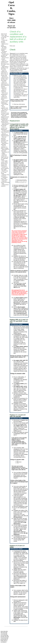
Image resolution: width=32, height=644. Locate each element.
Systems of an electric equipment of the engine (5, 168)
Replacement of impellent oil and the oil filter (5, 68)
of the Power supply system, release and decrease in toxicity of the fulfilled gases (20, 331)
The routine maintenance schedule (4, 49)
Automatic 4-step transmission (5, 175)
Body (3, 183)
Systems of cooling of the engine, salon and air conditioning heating (5, 157)
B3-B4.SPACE (4, 639)
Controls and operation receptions (4, 41)
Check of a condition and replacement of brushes (4, 97)
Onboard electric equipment (5, 185)
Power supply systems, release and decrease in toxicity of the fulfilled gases (4, 163)
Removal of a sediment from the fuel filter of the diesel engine (5, 78)
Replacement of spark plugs (5, 144)
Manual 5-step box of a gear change (4, 172)
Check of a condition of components (4, 90)
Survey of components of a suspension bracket (5, 134)
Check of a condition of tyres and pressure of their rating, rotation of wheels (5, 63)
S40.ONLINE (4, 633)
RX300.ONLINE (5, 637)
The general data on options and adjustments (5, 55)
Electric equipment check (5, 107)
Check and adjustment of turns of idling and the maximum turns (5, 117)
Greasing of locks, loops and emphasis (5, 131)
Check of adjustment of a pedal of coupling (5, 147)
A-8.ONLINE (4, 634)
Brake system (5, 180)
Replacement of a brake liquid (5, 150)
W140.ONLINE (4, 638)
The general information (4, 52)
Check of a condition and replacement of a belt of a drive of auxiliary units (4, 73)
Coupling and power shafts (4, 178)
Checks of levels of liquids (5, 58)
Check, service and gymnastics (4, 94)
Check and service (6, 123)
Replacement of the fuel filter (5, 125)
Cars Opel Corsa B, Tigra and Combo (5, 38)
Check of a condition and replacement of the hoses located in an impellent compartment (5, 85)
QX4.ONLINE (4, 631)
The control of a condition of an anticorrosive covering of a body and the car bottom (5, 112)
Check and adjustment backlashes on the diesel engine (5, 139)
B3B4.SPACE (4, 641)
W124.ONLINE (4, 635)
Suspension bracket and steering (5, 182)
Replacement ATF (6, 152)
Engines (4, 153)
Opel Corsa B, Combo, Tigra (4, 34)
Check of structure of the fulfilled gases (4, 128)
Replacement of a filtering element (5, 121)
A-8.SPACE (4, 642)
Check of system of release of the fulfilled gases (5, 102)
